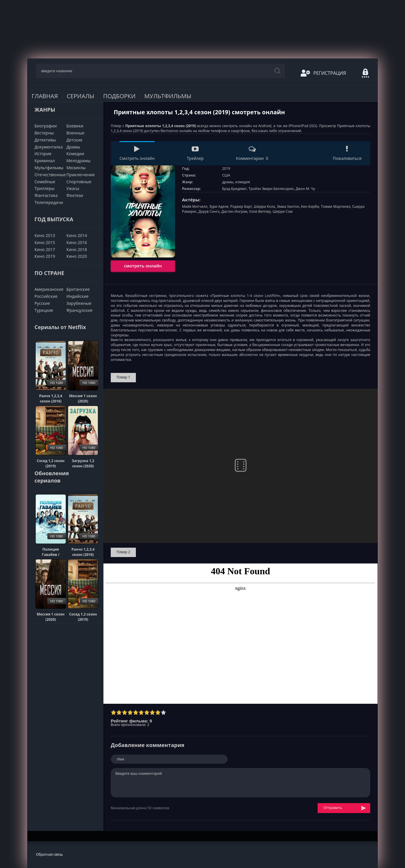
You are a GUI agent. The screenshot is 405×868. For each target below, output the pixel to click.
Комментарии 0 (252, 153)
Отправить (345, 808)
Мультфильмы (168, 96)
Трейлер (195, 153)
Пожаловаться (347, 153)
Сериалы (81, 96)
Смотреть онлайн (137, 153)
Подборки (119, 96)
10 (163, 712)
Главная (45, 96)
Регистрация (323, 73)
